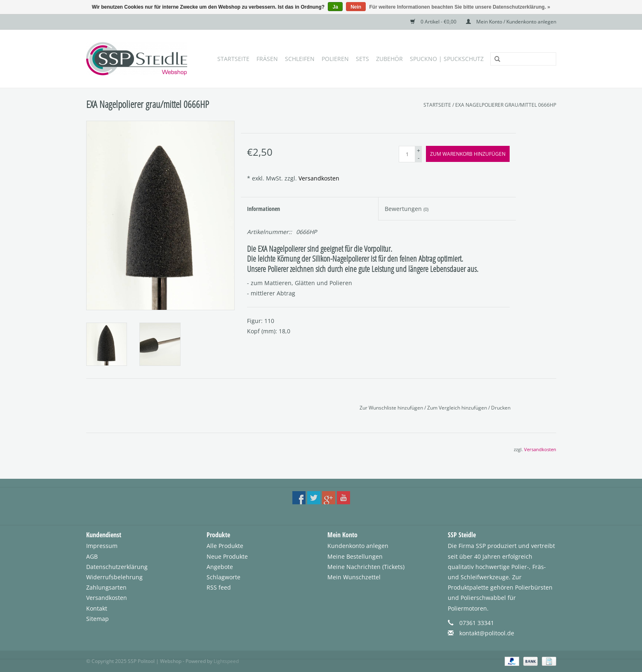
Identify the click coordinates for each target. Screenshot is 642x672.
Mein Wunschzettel (354, 577)
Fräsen (267, 59)
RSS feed (219, 587)
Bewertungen (407, 209)
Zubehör (389, 59)
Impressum (102, 546)
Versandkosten (319, 178)
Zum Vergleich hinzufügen (458, 408)
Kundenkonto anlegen (358, 546)
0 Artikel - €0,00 (434, 22)
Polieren (335, 59)
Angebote (220, 567)
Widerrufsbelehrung (114, 577)
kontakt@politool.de (487, 633)
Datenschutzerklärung (117, 567)
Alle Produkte (225, 546)
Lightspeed (226, 661)
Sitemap (98, 619)
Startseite (233, 59)
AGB (92, 556)
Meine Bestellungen (355, 556)
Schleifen (300, 59)
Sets (362, 59)
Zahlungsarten (106, 587)
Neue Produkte (227, 556)
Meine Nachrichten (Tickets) (366, 567)
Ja (335, 7)
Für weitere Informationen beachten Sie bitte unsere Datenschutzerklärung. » (460, 7)
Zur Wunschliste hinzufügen (392, 408)
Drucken (501, 408)
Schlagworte (223, 577)
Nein (356, 7)
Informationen (263, 209)
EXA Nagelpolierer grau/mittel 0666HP (506, 105)
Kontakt (97, 608)
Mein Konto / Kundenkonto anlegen (511, 22)
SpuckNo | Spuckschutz (447, 59)
